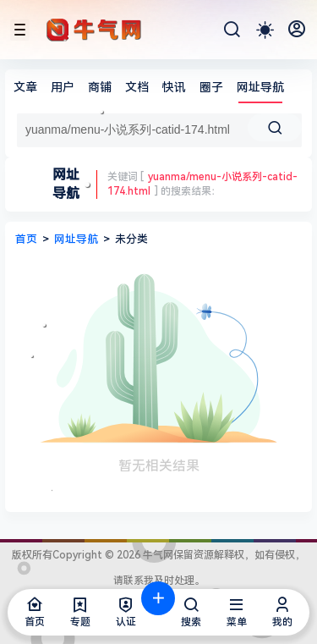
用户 (63, 87)
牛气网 (157, 555)
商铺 (100, 87)
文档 (137, 87)
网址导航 (260, 87)
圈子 (211, 87)
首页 (26, 239)
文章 (25, 87)
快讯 (174, 87)
